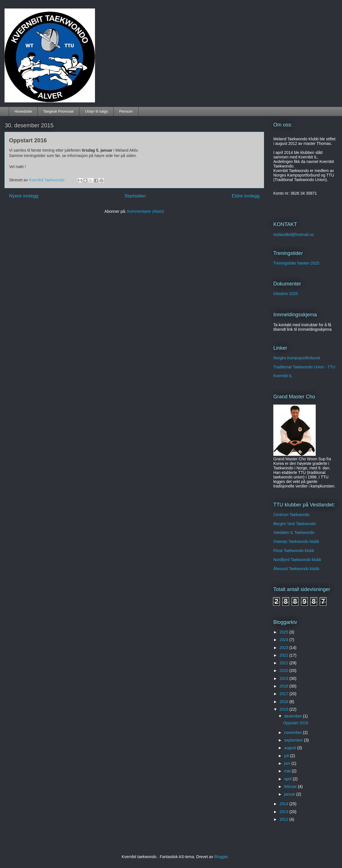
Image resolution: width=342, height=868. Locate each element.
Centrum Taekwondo (291, 515)
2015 (284, 709)
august (291, 748)
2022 (284, 655)
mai (288, 771)
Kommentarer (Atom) (146, 211)
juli (287, 756)
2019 (284, 678)
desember (293, 716)
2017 (284, 694)
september (294, 740)
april (288, 779)
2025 (284, 632)
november (293, 732)
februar (291, 787)
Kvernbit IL (283, 376)
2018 (284, 686)
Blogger (221, 857)
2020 (284, 671)
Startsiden (135, 196)
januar (290, 794)
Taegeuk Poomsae (59, 111)
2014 (284, 804)
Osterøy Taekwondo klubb (296, 542)
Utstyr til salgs (97, 111)
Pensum (126, 111)
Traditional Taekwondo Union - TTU (304, 367)
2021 (284, 663)
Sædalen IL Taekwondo (294, 532)
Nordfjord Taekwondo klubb (297, 560)
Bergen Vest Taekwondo (295, 524)
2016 (284, 702)
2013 (284, 812)
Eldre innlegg (246, 196)
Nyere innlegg (24, 196)
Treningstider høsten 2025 (296, 263)
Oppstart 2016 (28, 140)
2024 (284, 640)
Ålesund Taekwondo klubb (296, 569)
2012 (284, 819)
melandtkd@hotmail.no (294, 235)
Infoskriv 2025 (286, 294)
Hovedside (23, 111)
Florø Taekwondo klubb (294, 551)
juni (288, 763)
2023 (284, 648)
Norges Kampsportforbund (296, 358)
